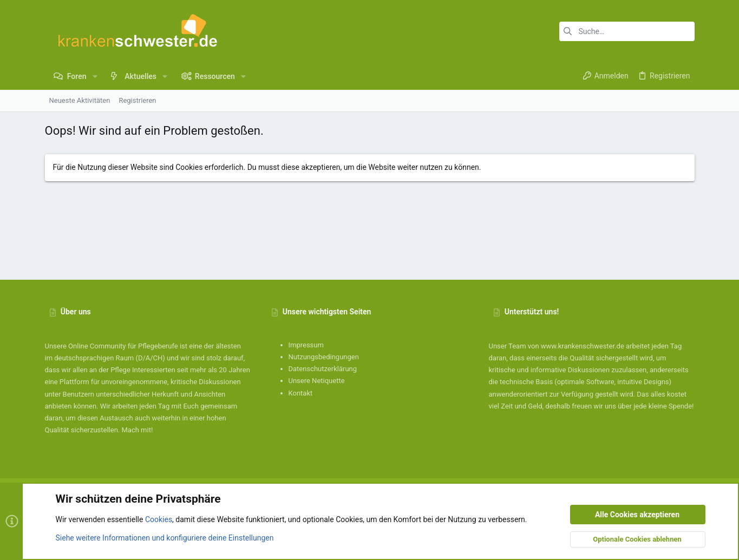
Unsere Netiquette (317, 381)
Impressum (306, 345)
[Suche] (627, 31)
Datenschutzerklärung (323, 369)
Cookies (159, 520)
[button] (95, 76)
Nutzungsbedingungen (324, 357)
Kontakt (301, 393)
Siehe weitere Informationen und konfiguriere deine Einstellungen (165, 538)
